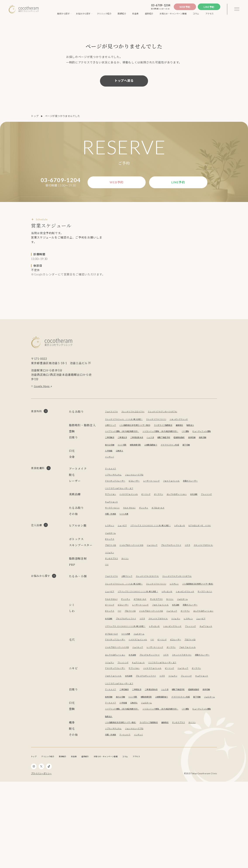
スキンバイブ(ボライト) (119, 586)
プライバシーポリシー (41, 860)
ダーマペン (175, 528)
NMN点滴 (129, 547)
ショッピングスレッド (118, 431)
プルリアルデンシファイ (192, 579)
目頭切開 (110, 471)
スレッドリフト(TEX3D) (174, 423)
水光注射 (110, 535)
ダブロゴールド (174, 541)
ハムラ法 (163, 463)
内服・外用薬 (113, 547)
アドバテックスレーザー (119, 514)
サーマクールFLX (115, 541)
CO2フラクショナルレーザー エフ (148, 522)
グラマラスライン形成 (118, 478)
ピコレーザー (144, 514)
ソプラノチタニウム (116, 508)
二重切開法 (111, 463)
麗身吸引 (204, 436)
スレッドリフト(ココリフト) (142, 415)
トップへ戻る (124, 81)
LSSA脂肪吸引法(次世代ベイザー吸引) (145, 436)
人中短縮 (110, 484)
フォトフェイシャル (192, 514)
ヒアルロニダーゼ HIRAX (120, 567)
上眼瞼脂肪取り (191, 471)
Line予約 (209, 7)
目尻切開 (124, 471)
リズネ (213, 579)
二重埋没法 (127, 463)
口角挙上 (124, 484)
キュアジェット (146, 535)
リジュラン (142, 586)
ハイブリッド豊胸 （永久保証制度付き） (128, 450)
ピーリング (159, 528)
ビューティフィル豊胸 (131, 457)
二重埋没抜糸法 (146, 463)
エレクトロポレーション (198, 528)
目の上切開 (138, 471)
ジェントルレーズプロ (144, 508)
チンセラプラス (114, 592)
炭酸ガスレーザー (115, 522)
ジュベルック (167, 579)
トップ (35, 116)
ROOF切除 (154, 471)
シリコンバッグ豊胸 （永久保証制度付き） (180, 450)
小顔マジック (113, 436)
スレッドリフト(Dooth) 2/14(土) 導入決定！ (131, 423)
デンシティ (155, 541)
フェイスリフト (114, 415)
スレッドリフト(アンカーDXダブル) (182, 415)
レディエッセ (203, 559)
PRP (107, 598)
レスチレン (111, 559)
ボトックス (111, 573)
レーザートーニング (166, 514)
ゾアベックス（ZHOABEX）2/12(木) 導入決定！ (165, 559)
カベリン (131, 592)
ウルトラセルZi (137, 541)
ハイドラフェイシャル (136, 528)
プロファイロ (113, 579)
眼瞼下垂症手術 (180, 463)
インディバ (111, 490)
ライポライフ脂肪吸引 (183, 436)
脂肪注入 (110, 444)
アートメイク (112, 502)
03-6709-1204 (161, 5)
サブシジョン (113, 528)
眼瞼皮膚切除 (171, 471)
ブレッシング (126, 535)
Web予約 (185, 7)
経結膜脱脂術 (200, 463)
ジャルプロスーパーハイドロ (140, 579)
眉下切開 (139, 478)
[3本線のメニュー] (237, 9)
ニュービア (127, 559)
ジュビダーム (146, 567)
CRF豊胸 (110, 457)
